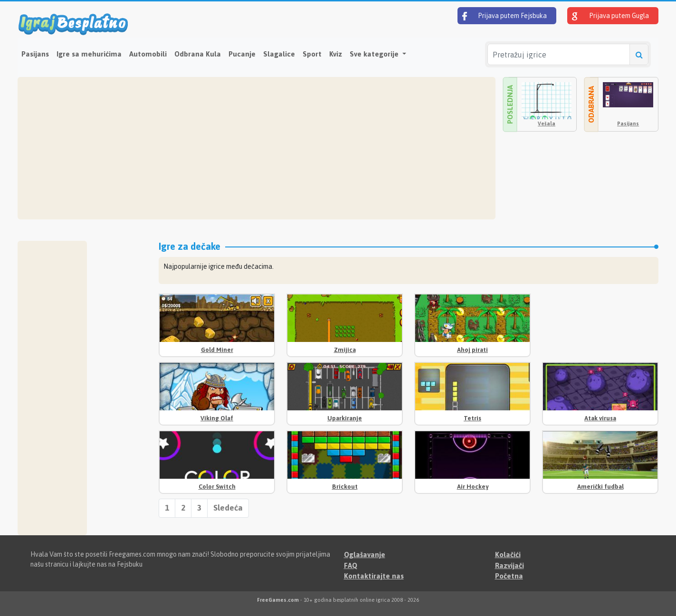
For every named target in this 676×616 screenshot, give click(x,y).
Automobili (148, 54)
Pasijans (35, 54)
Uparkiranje (345, 418)
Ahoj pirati (472, 350)
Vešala (547, 123)
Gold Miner (217, 350)
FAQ (351, 565)
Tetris (472, 418)
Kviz (336, 54)
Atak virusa (600, 418)
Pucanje (242, 54)
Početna (509, 576)
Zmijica (345, 350)
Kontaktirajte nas (374, 576)
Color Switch (217, 487)
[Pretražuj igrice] (559, 54)
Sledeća (228, 508)
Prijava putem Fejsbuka (505, 16)
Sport (312, 54)
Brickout (345, 487)
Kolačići (508, 554)
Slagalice (279, 54)
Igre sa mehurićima (89, 54)
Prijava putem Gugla (610, 16)
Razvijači (509, 565)
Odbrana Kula (198, 54)
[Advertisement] (257, 148)
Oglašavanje (365, 554)
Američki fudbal (600, 487)
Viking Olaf (217, 418)
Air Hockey (473, 487)
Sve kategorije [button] (375, 54)
